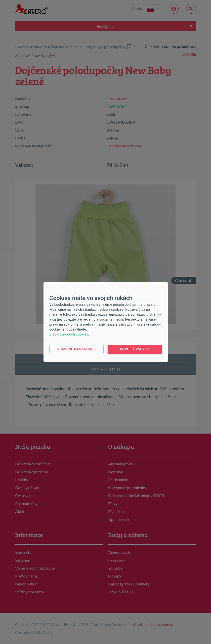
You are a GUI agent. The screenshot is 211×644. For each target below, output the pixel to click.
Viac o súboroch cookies (69, 334)
